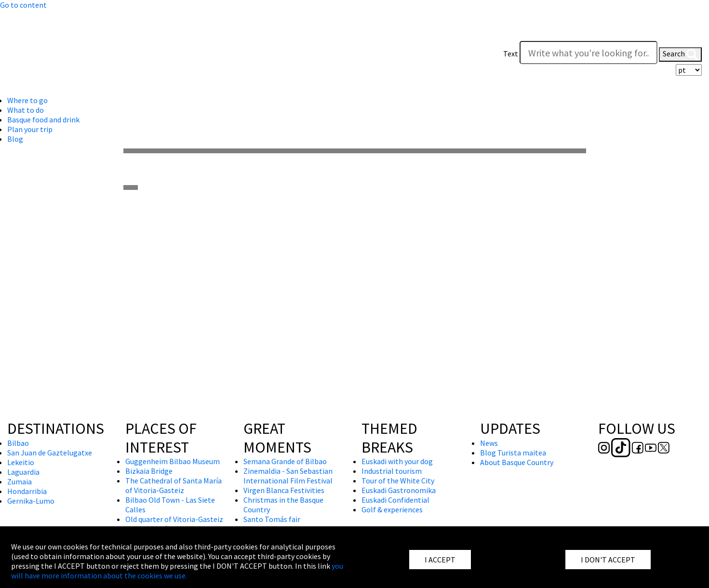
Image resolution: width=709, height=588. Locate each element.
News (489, 443)
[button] (692, 34)
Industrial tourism (392, 471)
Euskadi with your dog (397, 461)
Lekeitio (21, 462)
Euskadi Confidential (395, 500)
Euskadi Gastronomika (399, 490)
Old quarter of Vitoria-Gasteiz (174, 519)
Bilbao (18, 443)
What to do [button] (26, 110)
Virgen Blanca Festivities (284, 490)
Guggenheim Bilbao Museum (173, 461)
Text (511, 53)
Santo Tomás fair (272, 519)
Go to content (23, 5)
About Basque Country (517, 462)
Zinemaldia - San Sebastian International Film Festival (288, 476)
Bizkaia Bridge (149, 471)
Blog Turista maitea (513, 453)
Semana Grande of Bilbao (285, 461)
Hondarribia (27, 491)
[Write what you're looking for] (589, 53)
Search (680, 54)
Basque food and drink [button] (43, 120)
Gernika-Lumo (31, 501)
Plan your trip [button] (30, 129)
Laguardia (23, 472)
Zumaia (20, 481)
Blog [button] (15, 139)
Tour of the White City (398, 481)
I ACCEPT (440, 560)
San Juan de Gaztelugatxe (50, 453)
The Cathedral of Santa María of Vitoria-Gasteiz (174, 485)
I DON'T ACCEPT (608, 560)
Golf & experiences (392, 509)
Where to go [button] (27, 100)
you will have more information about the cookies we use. (177, 571)
